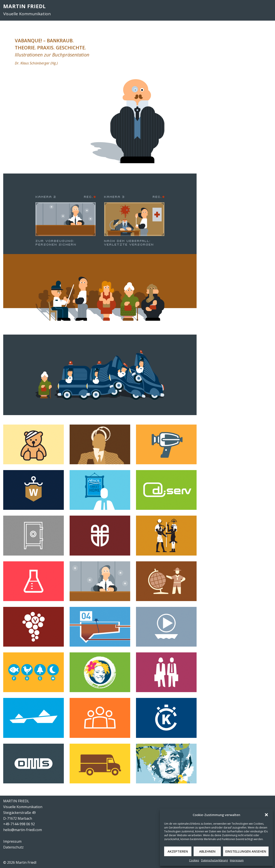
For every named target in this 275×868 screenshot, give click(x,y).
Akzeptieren (178, 851)
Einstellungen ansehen (246, 851)
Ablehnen (207, 851)
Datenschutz (13, 847)
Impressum (237, 860)
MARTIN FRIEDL (24, 6)
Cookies (194, 860)
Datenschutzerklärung (214, 860)
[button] (266, 815)
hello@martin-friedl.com (23, 830)
